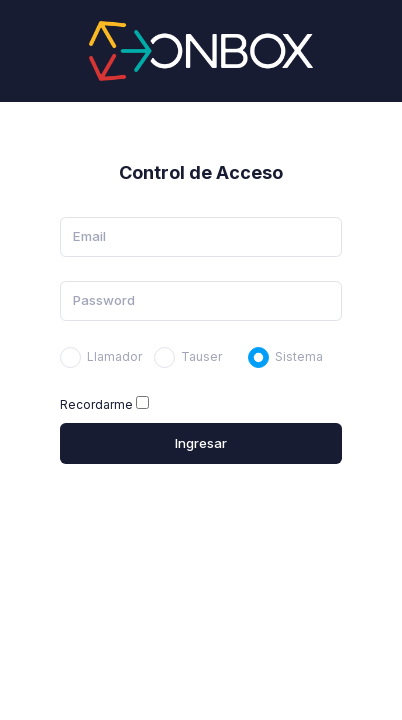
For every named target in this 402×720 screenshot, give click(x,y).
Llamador (114, 356)
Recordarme (96, 404)
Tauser (201, 356)
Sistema (299, 356)
